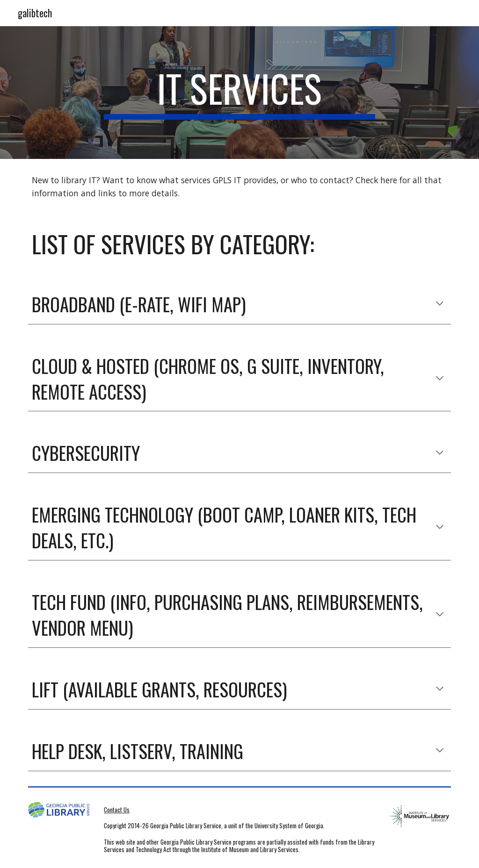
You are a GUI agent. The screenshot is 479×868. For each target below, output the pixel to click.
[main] (239, 93)
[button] (440, 304)
